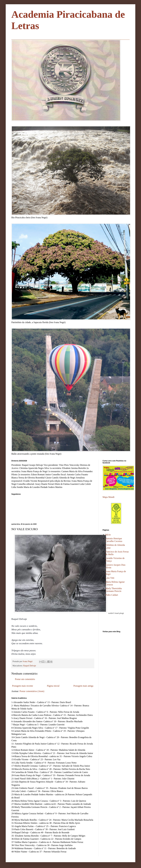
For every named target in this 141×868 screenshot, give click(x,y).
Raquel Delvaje (30, 666)
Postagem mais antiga (83, 686)
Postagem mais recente (23, 686)
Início (108, 535)
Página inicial (53, 686)
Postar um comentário (25, 679)
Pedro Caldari (112, 595)
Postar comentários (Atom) (32, 691)
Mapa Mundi (108, 497)
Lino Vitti (110, 578)
